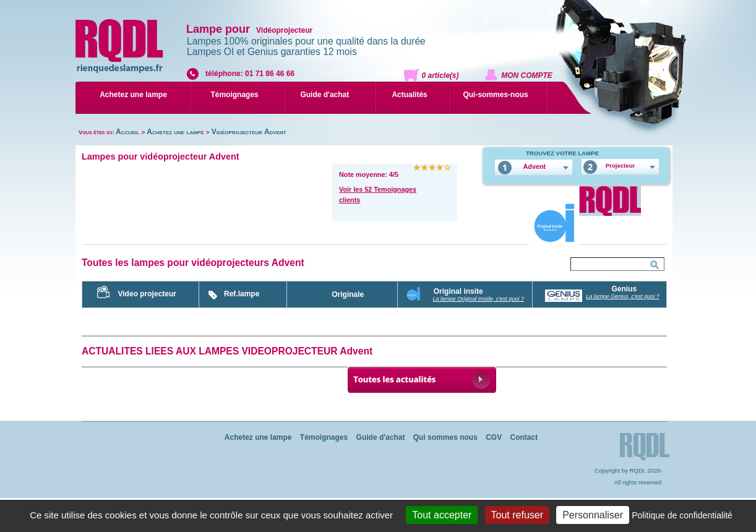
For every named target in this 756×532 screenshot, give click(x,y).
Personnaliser (593, 515)
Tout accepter (442, 515)
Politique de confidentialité (682, 515)
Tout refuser (517, 515)
